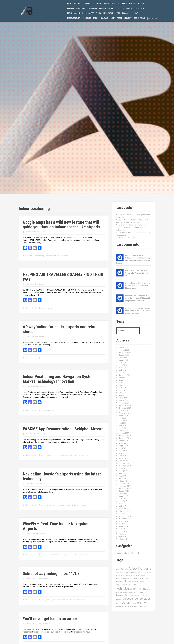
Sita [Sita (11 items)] (123, 606)
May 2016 (122, 534)
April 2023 (122, 370)
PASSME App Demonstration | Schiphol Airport (63, 429)
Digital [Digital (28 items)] (146, 575)
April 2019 (122, 456)
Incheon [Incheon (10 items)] (142, 579)
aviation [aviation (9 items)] (137, 573)
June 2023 (123, 365)
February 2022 (124, 385)
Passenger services (91, 18)
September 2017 (125, 494)
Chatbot (103, 8)
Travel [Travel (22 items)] (145, 606)
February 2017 (124, 511)
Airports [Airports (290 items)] (145, 569)
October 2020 (124, 410)
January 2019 (124, 463)
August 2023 (123, 360)
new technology (52, 505)
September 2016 (125, 524)
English (153, 18)
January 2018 (124, 484)
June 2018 (123, 471)
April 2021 (122, 395)
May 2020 (122, 423)
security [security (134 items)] (142, 603)
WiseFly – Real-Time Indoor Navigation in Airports (58, 526)
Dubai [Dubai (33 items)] (129, 578)
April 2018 (122, 476)
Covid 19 (121, 8)
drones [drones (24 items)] (123, 578)
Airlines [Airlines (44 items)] (125, 569)
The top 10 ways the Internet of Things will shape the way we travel (138, 298)
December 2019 (125, 436)
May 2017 (122, 504)
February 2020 (124, 431)
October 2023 (124, 355)
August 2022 (123, 380)
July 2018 (122, 468)
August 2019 (123, 446)
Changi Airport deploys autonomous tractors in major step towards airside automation (131, 227)
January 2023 (124, 373)
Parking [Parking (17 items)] (119, 592)
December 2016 (125, 516)
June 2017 (123, 501)
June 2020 (123, 421)
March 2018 (123, 478)
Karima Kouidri (40, 232)
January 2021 (124, 403)
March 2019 (123, 458)
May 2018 (122, 473)
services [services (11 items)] (119, 606)
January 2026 (124, 350)
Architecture (110, 3)
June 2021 (123, 390)
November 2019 (125, 438)
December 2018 (125, 466)
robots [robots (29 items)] (129, 603)
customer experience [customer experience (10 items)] (123, 576)
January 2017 (124, 514)
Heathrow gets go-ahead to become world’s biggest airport (138, 286)
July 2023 (122, 363)
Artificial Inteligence (127, 3)
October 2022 (124, 378)
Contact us (88, 3)
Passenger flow (74, 18)
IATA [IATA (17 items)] (137, 578)
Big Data (71, 8)
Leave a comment (62, 256)
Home (69, 3)
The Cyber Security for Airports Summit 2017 (137, 273)
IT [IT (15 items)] (145, 581)
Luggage (126, 13)
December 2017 (125, 486)
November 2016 (125, 519)
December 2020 (125, 405)
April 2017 (122, 506)
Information (108, 13)
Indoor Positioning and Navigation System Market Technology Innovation (59, 379)
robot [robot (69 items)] (123, 603)
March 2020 (123, 428)
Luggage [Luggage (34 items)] (120, 585)
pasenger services (64, 505)
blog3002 (129, 255)
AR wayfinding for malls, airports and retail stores (60, 329)
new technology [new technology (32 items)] (139, 589)
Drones (129, 8)
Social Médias (140, 18)
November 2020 (125, 408)
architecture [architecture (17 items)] (130, 573)
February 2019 (124, 461)
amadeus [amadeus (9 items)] (119, 573)
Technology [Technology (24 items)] (138, 606)
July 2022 (122, 383)
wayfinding (64, 600)
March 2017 (123, 509)
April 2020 (122, 426)
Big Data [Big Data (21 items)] (142, 573)
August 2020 (123, 415)
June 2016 (123, 531)
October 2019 (124, 441)
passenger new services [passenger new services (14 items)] (142, 595)
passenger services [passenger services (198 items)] (138, 599)
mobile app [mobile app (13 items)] (128, 585)
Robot (119, 18)
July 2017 (122, 499)
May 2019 (122, 453)
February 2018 (124, 481)
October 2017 (124, 491)
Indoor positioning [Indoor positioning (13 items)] (130, 581)
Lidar (118, 13)
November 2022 (125, 375)
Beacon (141, 3)
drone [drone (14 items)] (118, 578)
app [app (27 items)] (124, 573)
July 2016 (122, 529)
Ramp (113, 18)
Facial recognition (75, 13)
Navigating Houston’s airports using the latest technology (62, 476)
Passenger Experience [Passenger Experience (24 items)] (125, 595)
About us (78, 3)
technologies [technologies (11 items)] (129, 606)
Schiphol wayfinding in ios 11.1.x (51, 574)
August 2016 (123, 526)
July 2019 (122, 448)
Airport (99, 3)
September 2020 (125, 413)
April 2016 (122, 536)
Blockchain (92, 8)
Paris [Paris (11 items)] (148, 589)
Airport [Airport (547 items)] (134, 569)
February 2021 (124, 400)
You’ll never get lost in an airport (51, 619)
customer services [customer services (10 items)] (137, 576)
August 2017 (123, 496)
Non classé (49, 256)
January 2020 (124, 433)
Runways (104, 18)
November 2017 (125, 489)
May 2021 (122, 393)
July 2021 (122, 388)
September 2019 (125, 443)
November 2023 (125, 353)
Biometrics (81, 8)
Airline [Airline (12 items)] (118, 569)
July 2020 (122, 418)
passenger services (66, 455)
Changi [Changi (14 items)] (148, 573)
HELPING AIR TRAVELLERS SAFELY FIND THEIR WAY (63, 277)
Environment (140, 8)
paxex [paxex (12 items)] (118, 603)
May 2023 (122, 368)
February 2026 (124, 347)
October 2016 (124, 521)
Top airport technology (127, 237)
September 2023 (125, 358)
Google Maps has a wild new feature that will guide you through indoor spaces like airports (62, 225)
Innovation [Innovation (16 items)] (140, 581)
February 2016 (124, 539)
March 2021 (123, 398)
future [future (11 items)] (134, 579)
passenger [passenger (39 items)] (141, 592)
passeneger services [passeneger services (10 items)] (129, 592)
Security (128, 18)
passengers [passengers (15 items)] (120, 599)
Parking (135, 13)
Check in (112, 8)
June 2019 (123, 451)
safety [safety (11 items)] (134, 603)
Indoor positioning (93, 13)
